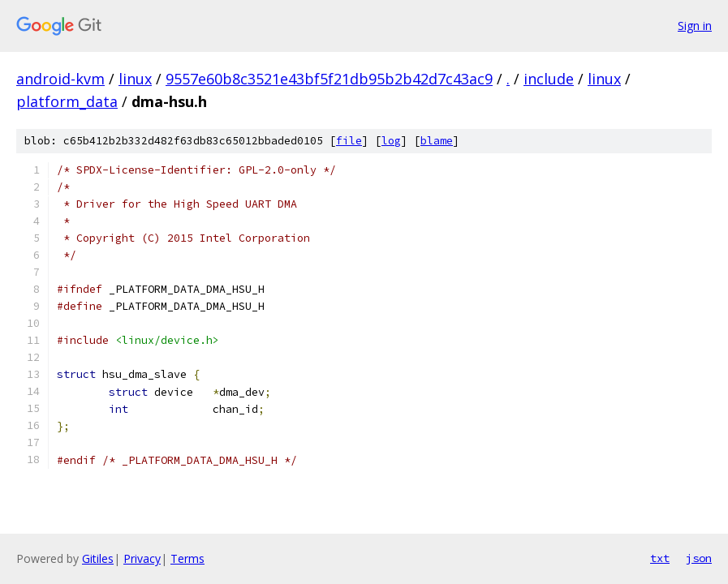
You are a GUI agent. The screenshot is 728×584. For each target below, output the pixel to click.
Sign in (695, 26)
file (349, 141)
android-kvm (60, 79)
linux (135, 79)
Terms (187, 558)
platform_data (67, 101)
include (549, 79)
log (391, 141)
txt (660, 558)
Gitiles (98, 558)
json (699, 558)
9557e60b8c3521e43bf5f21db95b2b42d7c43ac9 (329, 79)
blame (437, 141)
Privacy (142, 558)
